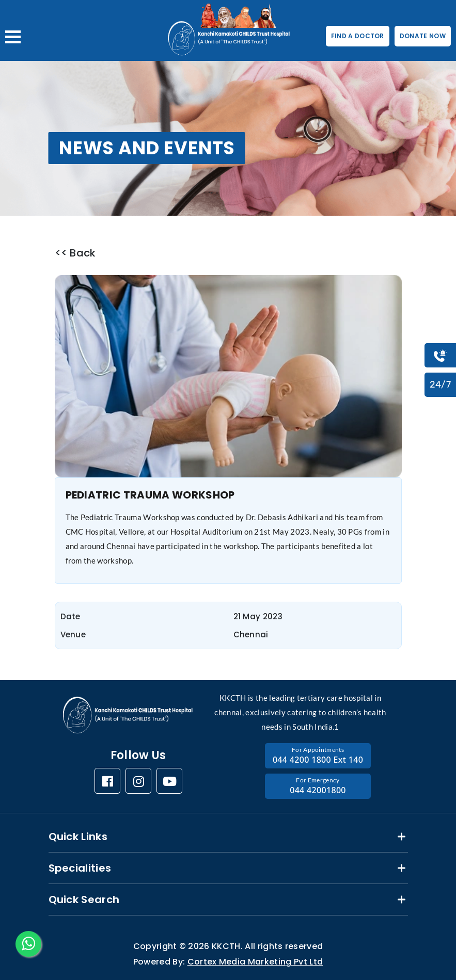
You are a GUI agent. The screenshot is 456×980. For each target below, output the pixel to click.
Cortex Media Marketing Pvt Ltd (255, 962)
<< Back (75, 253)
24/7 (440, 384)
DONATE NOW (423, 36)
